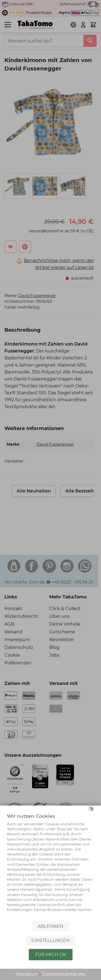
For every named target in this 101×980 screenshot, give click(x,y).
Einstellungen (50, 940)
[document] (50, 867)
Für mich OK (51, 955)
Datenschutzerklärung (64, 974)
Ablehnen (50, 926)
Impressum (27, 974)
